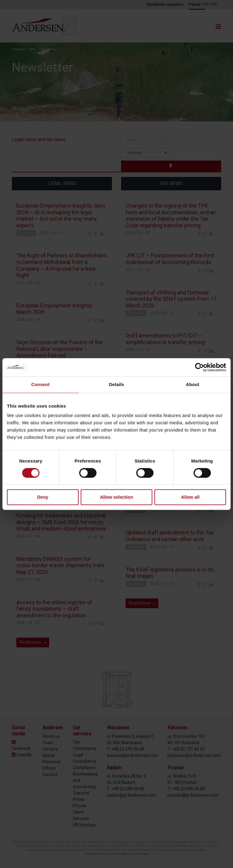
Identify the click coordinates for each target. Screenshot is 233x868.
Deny (43, 497)
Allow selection (116, 497)
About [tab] (193, 384)
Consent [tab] (41, 384)
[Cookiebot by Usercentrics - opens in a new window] (199, 367)
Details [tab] (116, 384)
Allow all (190, 497)
